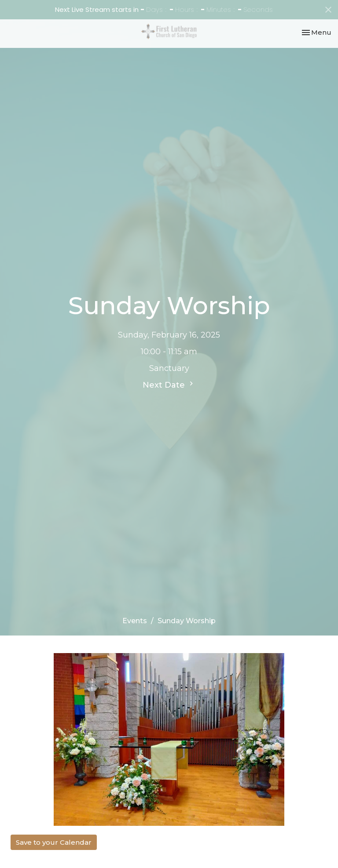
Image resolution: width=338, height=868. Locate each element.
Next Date (169, 385)
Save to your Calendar (54, 842)
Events (135, 621)
